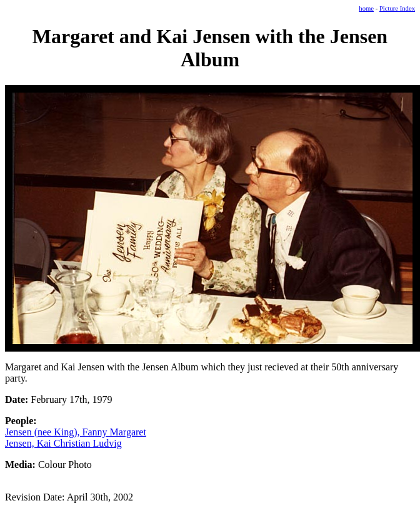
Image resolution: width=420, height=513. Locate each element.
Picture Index (397, 8)
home (366, 8)
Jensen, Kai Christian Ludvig (63, 443)
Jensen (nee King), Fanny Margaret (76, 432)
